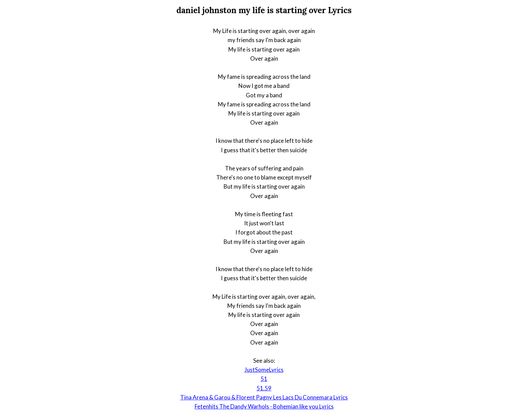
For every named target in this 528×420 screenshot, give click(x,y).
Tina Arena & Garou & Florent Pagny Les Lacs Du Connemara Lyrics (264, 397)
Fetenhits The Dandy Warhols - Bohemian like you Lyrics (264, 406)
